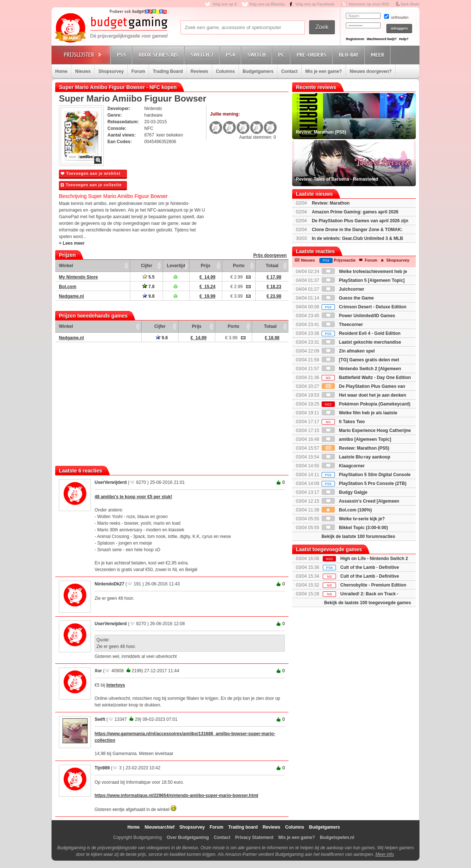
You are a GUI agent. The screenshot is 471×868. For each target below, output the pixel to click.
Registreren (355, 39)
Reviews (199, 71)
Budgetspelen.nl (337, 837)
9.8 (148, 296)
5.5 (148, 277)
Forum (138, 71)
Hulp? (404, 39)
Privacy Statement (254, 837)
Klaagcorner (343, 466)
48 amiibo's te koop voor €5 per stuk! (133, 497)
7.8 (148, 287)
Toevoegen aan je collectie (91, 185)
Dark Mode (410, 4)
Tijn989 (102, 768)
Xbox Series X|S (159, 55)
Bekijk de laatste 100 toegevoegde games (368, 603)
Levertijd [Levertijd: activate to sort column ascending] (176, 266)
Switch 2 (203, 55)
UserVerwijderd (111, 482)
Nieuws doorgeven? (371, 71)
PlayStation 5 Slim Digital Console (366, 475)
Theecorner (342, 325)
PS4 (231, 55)
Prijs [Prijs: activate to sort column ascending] (206, 266)
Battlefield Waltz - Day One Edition (366, 378)
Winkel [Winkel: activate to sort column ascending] (66, 266)
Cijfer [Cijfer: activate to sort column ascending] (147, 266)
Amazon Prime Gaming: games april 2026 (355, 212)
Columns (225, 71)
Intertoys (116, 685)
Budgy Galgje (345, 492)
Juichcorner (343, 289)
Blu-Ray (350, 55)
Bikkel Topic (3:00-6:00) (355, 528)
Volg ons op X (224, 4)
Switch (258, 55)
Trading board (243, 827)
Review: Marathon (331, 203)
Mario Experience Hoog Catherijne (366, 431)
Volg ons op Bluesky (267, 4)
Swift (100, 719)
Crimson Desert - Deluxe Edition (364, 307)
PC (282, 55)
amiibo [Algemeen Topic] (356, 439)
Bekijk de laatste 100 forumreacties (358, 536)
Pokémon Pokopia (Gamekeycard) (366, 404)
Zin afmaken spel (348, 351)
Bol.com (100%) (347, 510)
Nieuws (83, 71)
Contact (289, 71)
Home (61, 71)
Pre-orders (313, 55)
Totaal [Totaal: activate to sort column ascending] (272, 266)
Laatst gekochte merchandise (361, 342)
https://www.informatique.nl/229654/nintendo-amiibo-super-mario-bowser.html (176, 796)
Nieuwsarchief (160, 827)
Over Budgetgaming (188, 837)
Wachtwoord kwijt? (382, 39)
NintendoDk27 (109, 584)
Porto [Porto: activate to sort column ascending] (239, 266)
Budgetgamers (258, 71)
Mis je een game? (324, 71)
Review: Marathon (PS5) (355, 448)
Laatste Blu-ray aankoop (356, 457)
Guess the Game (348, 298)
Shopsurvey (111, 71)
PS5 (123, 55)
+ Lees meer (72, 243)
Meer (379, 55)
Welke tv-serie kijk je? (353, 519)
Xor (98, 671)
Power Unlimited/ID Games (358, 316)
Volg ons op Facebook (315, 4)
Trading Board (168, 71)
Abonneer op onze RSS (369, 4)
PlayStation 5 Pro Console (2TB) (364, 483)
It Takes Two (343, 422)
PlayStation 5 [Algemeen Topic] (363, 280)
